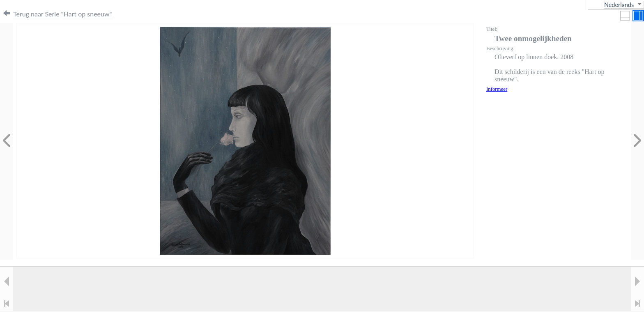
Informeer (497, 89)
